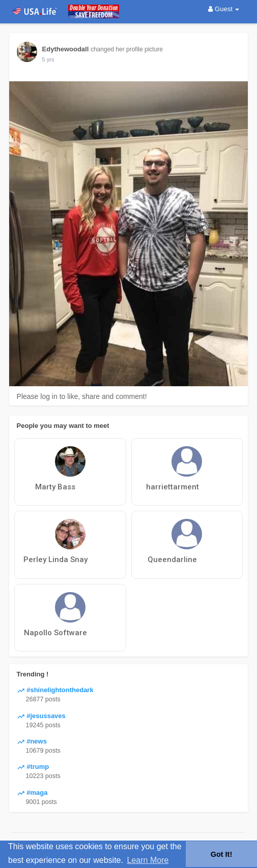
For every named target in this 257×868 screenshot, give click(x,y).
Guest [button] (224, 9)
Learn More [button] (148, 860)
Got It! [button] (221, 854)
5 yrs (48, 59)
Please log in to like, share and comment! (82, 396)
